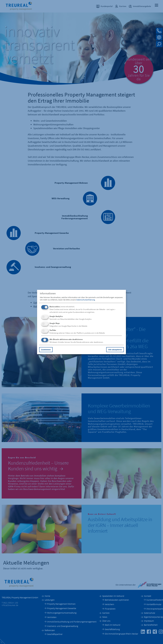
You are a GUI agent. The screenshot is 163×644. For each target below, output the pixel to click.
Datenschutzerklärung (86, 300)
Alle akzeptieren (115, 349)
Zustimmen (46, 349)
